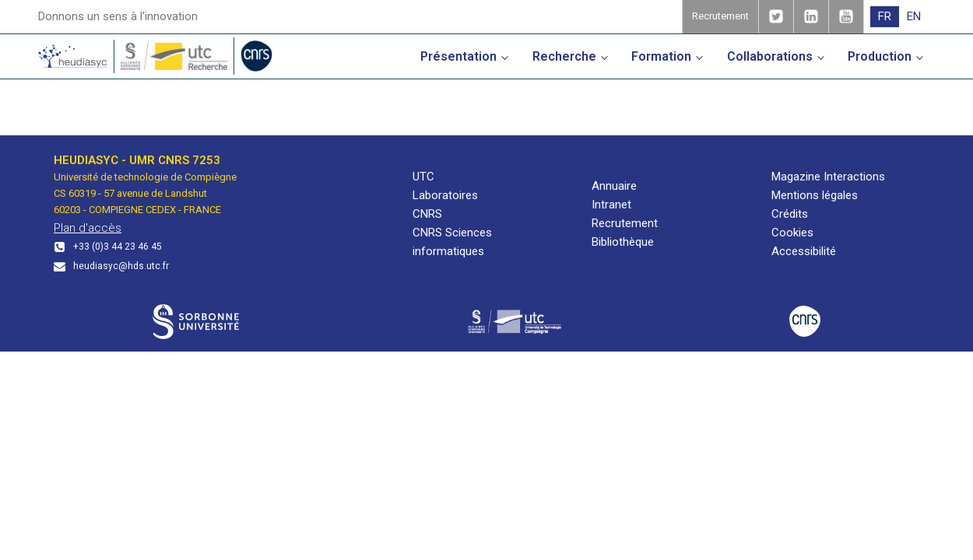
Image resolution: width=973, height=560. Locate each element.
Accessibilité (804, 251)
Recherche (564, 56)
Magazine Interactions (828, 177)
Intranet (611, 205)
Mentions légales (815, 195)
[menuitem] (885, 17)
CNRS (427, 214)
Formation (661, 56)
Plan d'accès (88, 228)
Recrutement (625, 223)
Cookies (792, 233)
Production (880, 56)
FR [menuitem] (885, 16)
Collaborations (770, 56)
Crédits (790, 214)
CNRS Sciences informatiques (452, 242)
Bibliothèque (623, 242)
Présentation (458, 56)
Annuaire (614, 186)
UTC (423, 177)
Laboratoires (445, 195)
